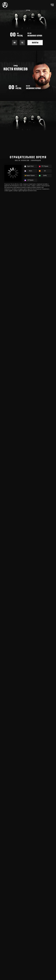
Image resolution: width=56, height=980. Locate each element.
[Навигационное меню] (52, 5)
